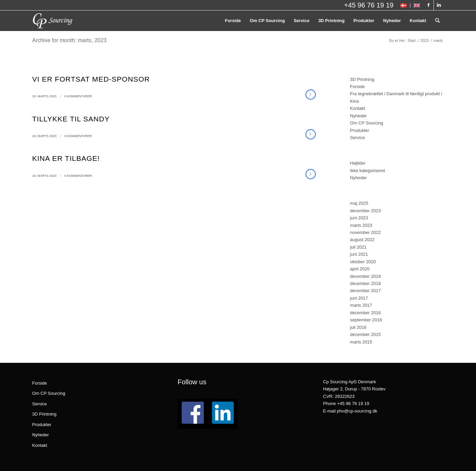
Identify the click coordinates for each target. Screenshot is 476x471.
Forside (357, 87)
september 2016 (366, 320)
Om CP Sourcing (367, 123)
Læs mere (311, 95)
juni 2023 (359, 218)
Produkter (360, 130)
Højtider (358, 163)
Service (357, 138)
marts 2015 (361, 342)
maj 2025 (359, 203)
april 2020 (360, 269)
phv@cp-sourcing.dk (357, 411)
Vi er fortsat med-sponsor (91, 79)
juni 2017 (359, 298)
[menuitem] (404, 6)
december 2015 (365, 334)
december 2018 (365, 283)
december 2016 (365, 313)
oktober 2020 (363, 262)
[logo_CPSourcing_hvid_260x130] (53, 21)
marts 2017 (361, 305)
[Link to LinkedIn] (439, 5)
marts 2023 (361, 225)
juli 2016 (358, 327)
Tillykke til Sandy (71, 119)
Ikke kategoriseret (368, 171)
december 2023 (365, 211)
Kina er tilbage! (66, 158)
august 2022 (362, 240)
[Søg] (437, 21)
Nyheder (358, 116)
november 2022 (365, 232)
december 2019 (365, 276)
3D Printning (362, 79)
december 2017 (365, 291)
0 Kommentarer (78, 96)
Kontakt (358, 108)
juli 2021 (358, 247)
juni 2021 (359, 254)
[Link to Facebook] (429, 5)
